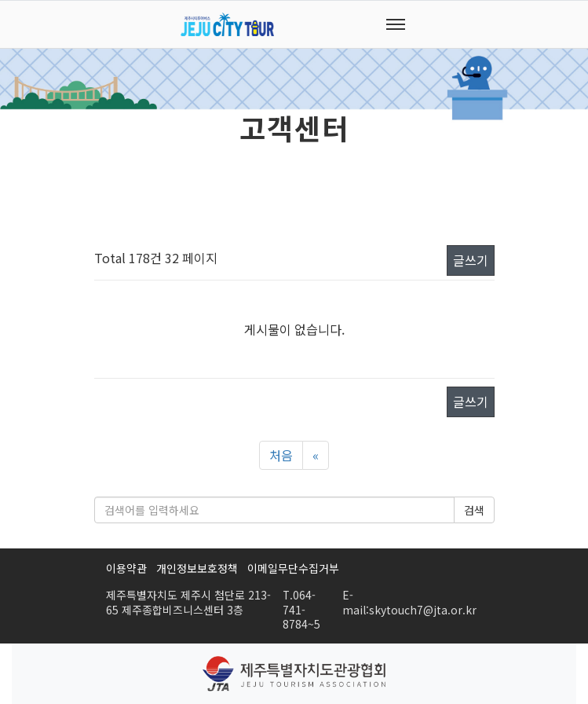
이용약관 (126, 568)
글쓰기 (471, 260)
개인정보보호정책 (197, 568)
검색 (474, 510)
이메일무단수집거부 (293, 568)
